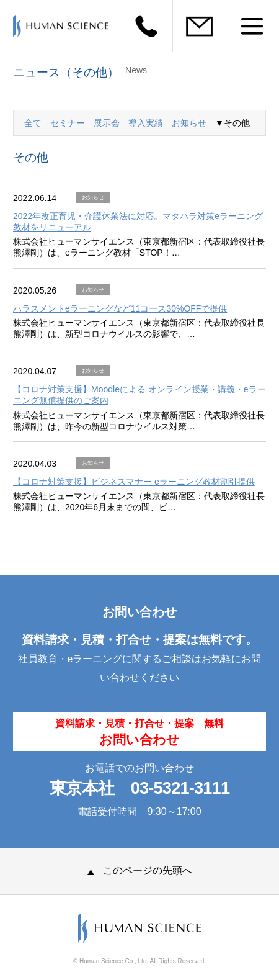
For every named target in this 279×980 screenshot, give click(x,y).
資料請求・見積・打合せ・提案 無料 (139, 732)
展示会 (107, 123)
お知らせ (189, 123)
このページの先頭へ (140, 870)
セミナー (68, 123)
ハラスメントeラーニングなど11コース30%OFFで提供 (120, 308)
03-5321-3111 (180, 788)
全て (33, 123)
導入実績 (146, 123)
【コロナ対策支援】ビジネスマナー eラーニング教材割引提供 (134, 482)
